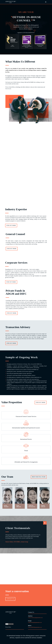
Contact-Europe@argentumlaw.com (35, 622)
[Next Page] (45, 523)
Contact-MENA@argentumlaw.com (35, 627)
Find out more (17, 249)
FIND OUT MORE (41, 408)
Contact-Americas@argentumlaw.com (35, 618)
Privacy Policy (8, 627)
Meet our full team (39, 482)
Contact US (10, 599)
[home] (11, 2)
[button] (45, 2)
